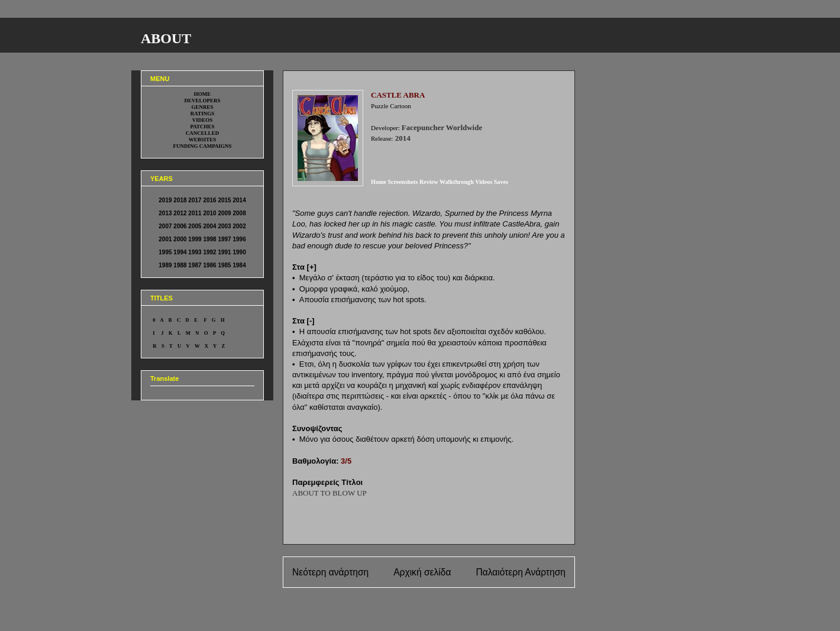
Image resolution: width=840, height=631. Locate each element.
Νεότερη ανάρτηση (330, 572)
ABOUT (166, 38)
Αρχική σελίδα (422, 572)
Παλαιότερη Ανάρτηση (521, 572)
